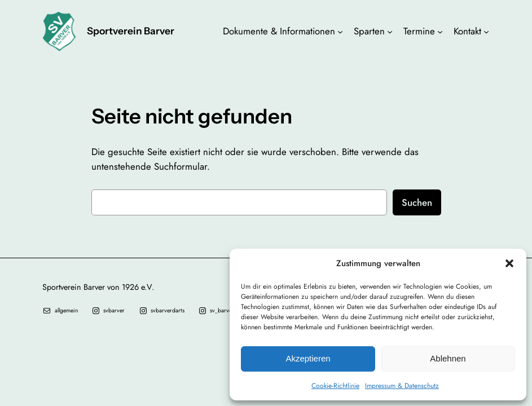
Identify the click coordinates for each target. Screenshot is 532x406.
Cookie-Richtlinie (335, 386)
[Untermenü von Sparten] (390, 31)
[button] (509, 263)
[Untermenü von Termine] (440, 31)
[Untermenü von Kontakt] (486, 31)
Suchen (417, 202)
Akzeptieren (308, 358)
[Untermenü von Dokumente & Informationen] (340, 31)
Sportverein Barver (131, 31)
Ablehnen (448, 358)
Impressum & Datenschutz (402, 386)
